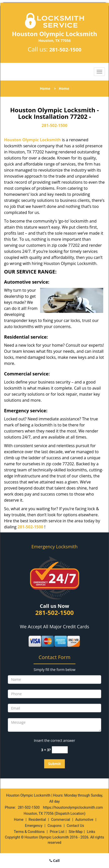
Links (91, 832)
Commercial (60, 820)
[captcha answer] (60, 750)
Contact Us (75, 826)
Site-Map (76, 832)
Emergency (34, 826)
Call (55, 861)
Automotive (84, 820)
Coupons (54, 826)
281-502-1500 (65, 50)
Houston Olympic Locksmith (32, 140)
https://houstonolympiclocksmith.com (73, 807)
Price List (57, 832)
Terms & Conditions (29, 832)
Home (45, 88)
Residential (37, 820)
